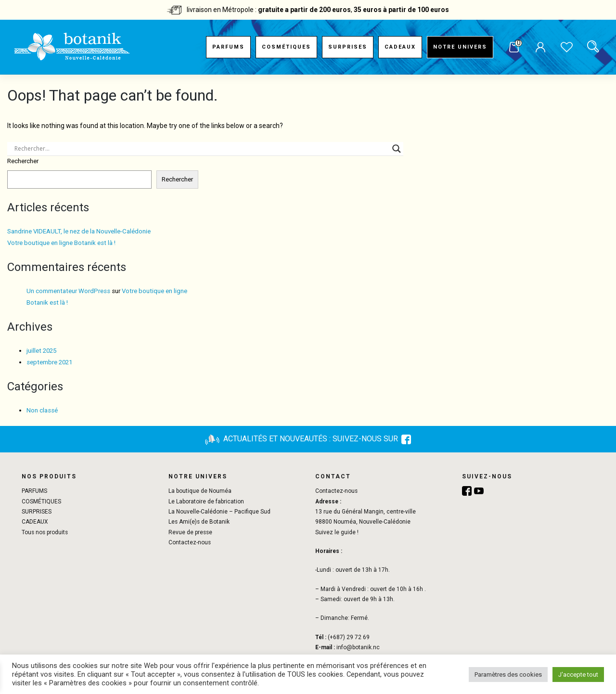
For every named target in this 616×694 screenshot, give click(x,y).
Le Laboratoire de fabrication (206, 501)
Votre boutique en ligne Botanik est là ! (61, 243)
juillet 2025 (41, 351)
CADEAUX (400, 47)
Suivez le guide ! (337, 532)
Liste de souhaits (567, 48)
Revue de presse (190, 532)
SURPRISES (348, 47)
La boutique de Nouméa (200, 491)
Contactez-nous (190, 542)
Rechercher (23, 161)
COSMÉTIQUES (286, 47)
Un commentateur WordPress (68, 291)
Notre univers (460, 47)
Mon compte (540, 48)
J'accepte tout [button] (578, 675)
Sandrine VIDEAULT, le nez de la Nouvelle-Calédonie (79, 231)
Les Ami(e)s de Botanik (199, 522)
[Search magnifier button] (397, 149)
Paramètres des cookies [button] (508, 675)
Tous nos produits (45, 532)
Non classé (42, 410)
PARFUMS (228, 47)
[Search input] (201, 149)
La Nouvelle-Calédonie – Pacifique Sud (219, 512)
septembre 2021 (49, 362)
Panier (514, 48)
